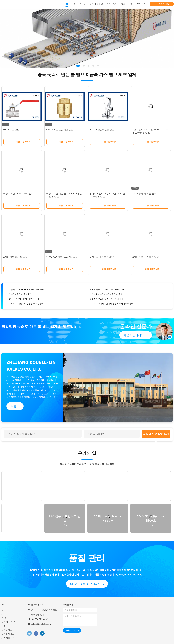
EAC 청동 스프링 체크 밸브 (60, 130)
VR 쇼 (4, 618)
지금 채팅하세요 (162, 4)
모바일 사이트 (8, 634)
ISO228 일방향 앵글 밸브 (102, 130)
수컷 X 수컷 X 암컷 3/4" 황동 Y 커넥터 (106, 300)
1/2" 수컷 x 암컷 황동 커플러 (19, 295)
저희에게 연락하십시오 (156, 435)
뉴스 (3, 626)
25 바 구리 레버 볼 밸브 (144, 193)
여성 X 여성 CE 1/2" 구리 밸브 (18, 193)
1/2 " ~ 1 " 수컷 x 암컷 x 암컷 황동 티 (23, 300)
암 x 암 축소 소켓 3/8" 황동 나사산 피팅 (107, 290)
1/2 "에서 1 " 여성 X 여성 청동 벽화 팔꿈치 (25, 305)
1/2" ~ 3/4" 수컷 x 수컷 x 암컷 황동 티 (106, 295)
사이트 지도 (7, 630)
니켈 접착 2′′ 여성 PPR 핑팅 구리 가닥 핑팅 (25, 290)
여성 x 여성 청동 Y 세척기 (102, 257)
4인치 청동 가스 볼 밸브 (15, 257)
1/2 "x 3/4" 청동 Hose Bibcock (62, 257)
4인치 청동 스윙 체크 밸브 (146, 257)
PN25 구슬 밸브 (11, 130)
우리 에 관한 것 (8, 622)
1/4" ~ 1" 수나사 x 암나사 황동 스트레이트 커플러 (111, 305)
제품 (3, 614)
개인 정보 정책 (8, 638)
